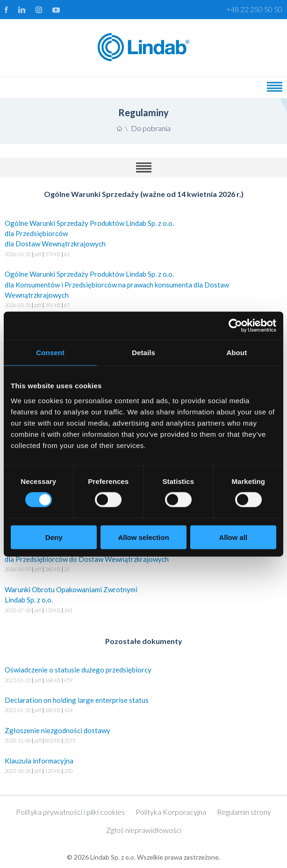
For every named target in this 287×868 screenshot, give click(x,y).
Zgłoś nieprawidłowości (144, 830)
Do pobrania (151, 128)
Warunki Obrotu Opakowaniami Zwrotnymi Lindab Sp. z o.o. (143, 600)
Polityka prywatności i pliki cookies (70, 812)
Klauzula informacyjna (143, 766)
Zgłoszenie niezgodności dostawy (143, 736)
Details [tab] (143, 353)
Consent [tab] (50, 353)
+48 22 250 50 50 (254, 9)
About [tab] (237, 353)
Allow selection (143, 537)
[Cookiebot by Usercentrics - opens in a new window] (235, 326)
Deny (54, 537)
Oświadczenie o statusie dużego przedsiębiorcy (143, 675)
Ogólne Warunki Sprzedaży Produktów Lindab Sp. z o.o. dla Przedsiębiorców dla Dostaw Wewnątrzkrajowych (143, 239)
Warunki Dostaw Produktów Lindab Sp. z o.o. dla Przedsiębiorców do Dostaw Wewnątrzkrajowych (143, 560)
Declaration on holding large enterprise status (143, 706)
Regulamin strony (244, 812)
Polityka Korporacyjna (171, 812)
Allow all (233, 537)
